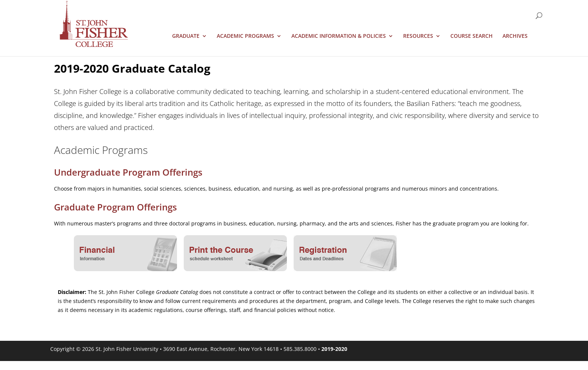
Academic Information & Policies (339, 36)
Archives (515, 36)
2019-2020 (334, 349)
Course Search (472, 36)
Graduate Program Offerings (115, 207)
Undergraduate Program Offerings (128, 172)
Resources (418, 36)
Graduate (186, 36)
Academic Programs (245, 36)
